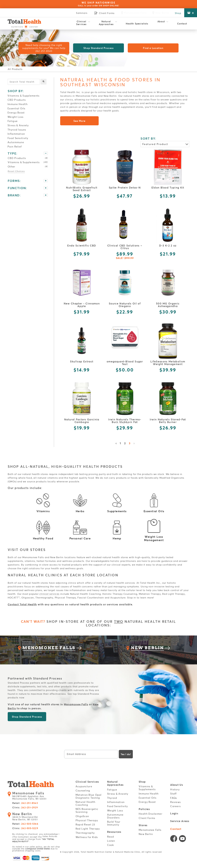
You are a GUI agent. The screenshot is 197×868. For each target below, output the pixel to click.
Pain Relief (15, 147)
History (175, 795)
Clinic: (25, 813)
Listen (111, 846)
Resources (114, 837)
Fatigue (13, 121)
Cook (110, 850)
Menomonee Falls (76, 710)
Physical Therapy (87, 825)
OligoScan (82, 821)
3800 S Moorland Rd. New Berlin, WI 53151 (27, 822)
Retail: (25, 809)
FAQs (174, 803)
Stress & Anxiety (18, 125)
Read (111, 841)
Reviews (175, 807)
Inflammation (16, 134)
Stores (143, 830)
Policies (144, 814)
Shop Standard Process (98, 48)
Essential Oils (16, 108)
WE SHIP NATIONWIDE (98, 4)
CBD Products (17, 100)
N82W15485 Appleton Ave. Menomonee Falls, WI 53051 (31, 802)
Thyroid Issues (17, 130)
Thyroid (112, 803)
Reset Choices (16, 171)
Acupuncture (84, 791)
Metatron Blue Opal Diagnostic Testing (89, 801)
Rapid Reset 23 (85, 830)
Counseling (83, 796)
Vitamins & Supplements (23, 96)
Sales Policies (50, 842)
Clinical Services (81, 23)
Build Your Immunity (114, 828)
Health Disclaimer (151, 819)
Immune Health (18, 104)
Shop (177, 13)
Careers (175, 811)
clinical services (49, 594)
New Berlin (146, 838)
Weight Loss (15, 117)
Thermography (85, 838)
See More (79, 121)
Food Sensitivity (18, 138)
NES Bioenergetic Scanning (87, 815)
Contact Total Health (22, 605)
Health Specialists (137, 24)
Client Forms (147, 823)
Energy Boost (16, 113)
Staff (173, 799)
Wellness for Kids (87, 842)
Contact (182, 24)
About (161, 23)
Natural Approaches (106, 23)
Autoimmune (16, 142)
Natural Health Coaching (85, 808)
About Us (177, 790)
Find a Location (153, 48)
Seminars (80, 13)
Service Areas (180, 826)
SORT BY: (148, 138)
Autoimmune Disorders (115, 821)
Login (174, 819)
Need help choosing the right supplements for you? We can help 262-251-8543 (44, 48)
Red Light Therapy (88, 834)
